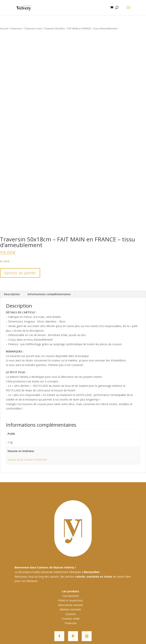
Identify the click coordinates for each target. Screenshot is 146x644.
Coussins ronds (71, 619)
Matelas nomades (70, 609)
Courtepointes (71, 596)
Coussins (71, 614)
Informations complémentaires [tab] (49, 294)
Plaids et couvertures (70, 600)
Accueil (4, 28)
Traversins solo (33, 28)
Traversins (16, 28)
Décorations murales (71, 605)
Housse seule (15, 460)
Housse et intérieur (36, 460)
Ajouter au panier (20, 273)
